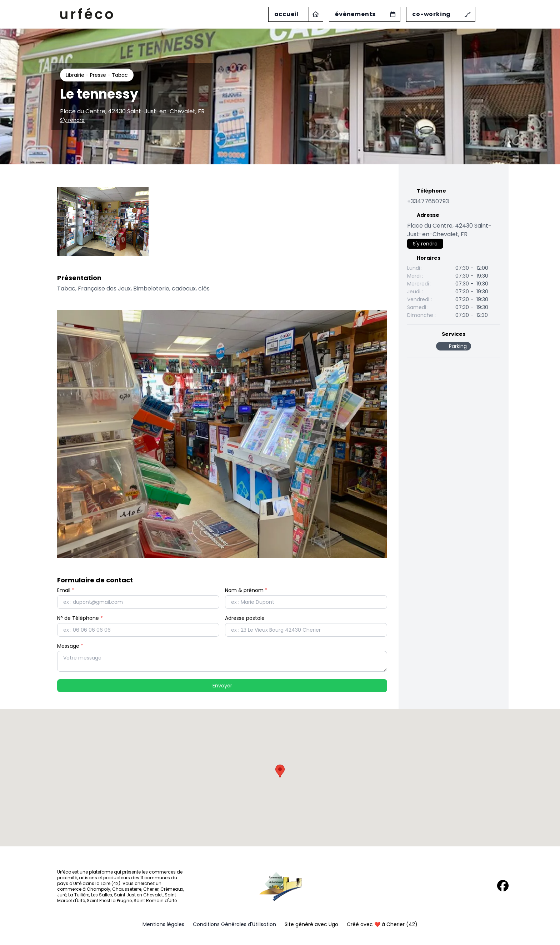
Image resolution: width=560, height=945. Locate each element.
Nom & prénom (246, 590)
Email (66, 590)
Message (70, 646)
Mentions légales (163, 924)
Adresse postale (245, 618)
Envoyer (222, 686)
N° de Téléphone (80, 618)
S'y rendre (72, 120)
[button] (280, 771)
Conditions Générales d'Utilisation (234, 924)
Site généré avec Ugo (311, 924)
